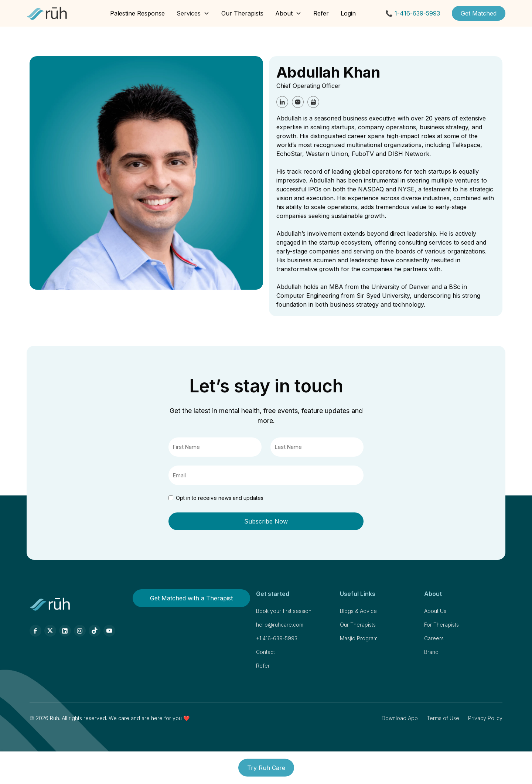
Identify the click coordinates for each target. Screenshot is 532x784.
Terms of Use (443, 718)
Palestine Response (137, 13)
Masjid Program (359, 638)
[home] (47, 13)
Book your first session (284, 611)
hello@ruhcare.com (280, 625)
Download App (400, 718)
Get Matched (479, 13)
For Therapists (441, 625)
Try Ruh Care (266, 768)
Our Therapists (242, 13)
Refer (321, 13)
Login (348, 13)
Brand (431, 652)
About (284, 13)
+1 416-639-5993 (277, 638)
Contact (265, 652)
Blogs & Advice (358, 611)
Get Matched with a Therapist (191, 598)
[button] (193, 13)
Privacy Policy (485, 718)
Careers (434, 638)
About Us (435, 611)
